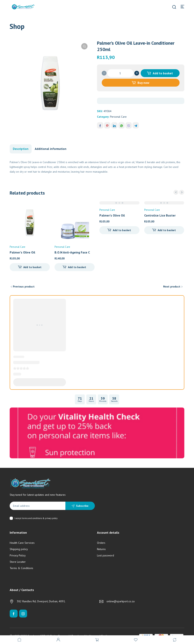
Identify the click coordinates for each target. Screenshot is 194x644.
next (182, 192)
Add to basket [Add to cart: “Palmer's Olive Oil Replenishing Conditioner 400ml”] (32, 267)
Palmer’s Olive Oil (22, 252)
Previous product (24, 287)
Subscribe (82, 506)
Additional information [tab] (51, 149)
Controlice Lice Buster (160, 215)
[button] (84, 46)
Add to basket (163, 73)
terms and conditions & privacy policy (40, 518)
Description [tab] (21, 149)
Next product (172, 287)
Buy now (143, 83)
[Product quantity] (120, 73)
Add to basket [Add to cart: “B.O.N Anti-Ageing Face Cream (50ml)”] (77, 267)
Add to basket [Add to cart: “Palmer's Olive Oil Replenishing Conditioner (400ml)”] (122, 230)
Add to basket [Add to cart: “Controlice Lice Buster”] (167, 230)
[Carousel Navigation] (179, 192)
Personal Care (118, 117)
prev (176, 192)
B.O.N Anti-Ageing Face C (72, 252)
